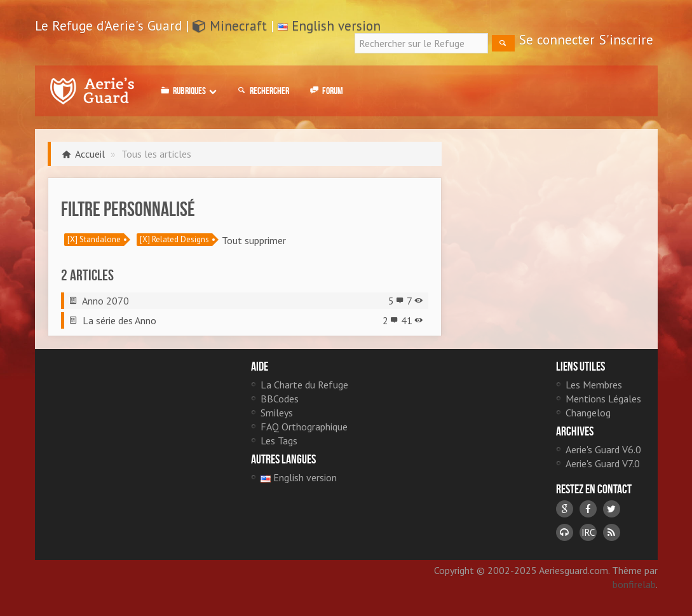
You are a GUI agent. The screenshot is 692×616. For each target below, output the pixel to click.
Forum (326, 91)
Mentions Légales (603, 399)
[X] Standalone (94, 239)
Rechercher (262, 91)
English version (336, 26)
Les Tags (279, 441)
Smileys (277, 413)
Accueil (90, 154)
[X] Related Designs (174, 239)
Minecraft (230, 26)
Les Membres (594, 385)
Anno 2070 (105, 301)
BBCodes (280, 399)
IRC (588, 532)
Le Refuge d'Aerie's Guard (92, 91)
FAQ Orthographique (304, 427)
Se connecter (557, 40)
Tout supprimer (254, 240)
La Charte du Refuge (304, 385)
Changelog (588, 413)
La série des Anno (119, 320)
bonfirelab (634, 584)
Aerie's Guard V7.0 (603, 463)
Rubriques (188, 91)
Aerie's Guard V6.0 (603, 449)
